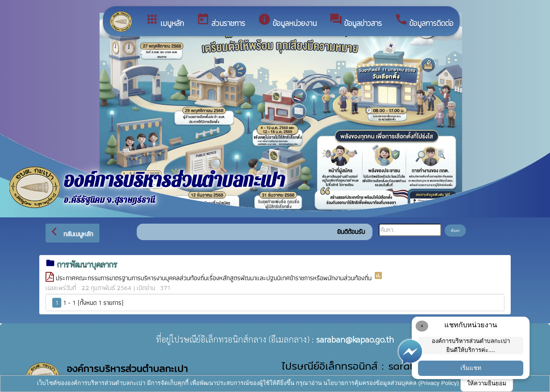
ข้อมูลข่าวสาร (356, 21)
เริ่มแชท (471, 368)
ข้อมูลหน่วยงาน (287, 21)
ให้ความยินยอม (487, 383)
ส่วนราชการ (221, 21)
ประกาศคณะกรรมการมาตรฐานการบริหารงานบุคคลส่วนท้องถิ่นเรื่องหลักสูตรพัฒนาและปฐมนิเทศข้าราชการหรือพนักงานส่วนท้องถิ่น (215, 278)
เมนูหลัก (165, 21)
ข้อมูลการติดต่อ (424, 21)
